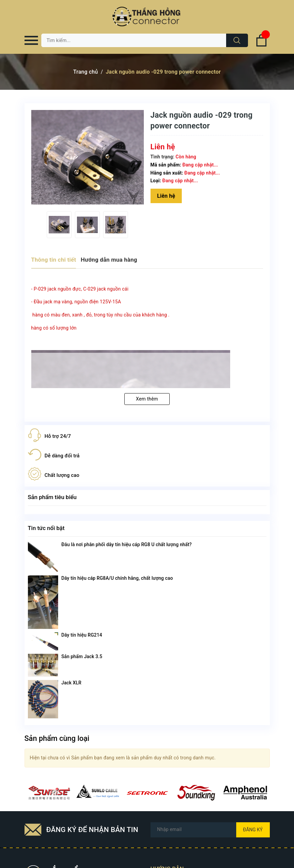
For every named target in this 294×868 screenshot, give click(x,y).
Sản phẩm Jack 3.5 (82, 656)
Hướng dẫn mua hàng (109, 260)
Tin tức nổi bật (46, 528)
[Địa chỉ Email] (210, 830)
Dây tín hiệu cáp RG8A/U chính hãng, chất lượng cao (117, 578)
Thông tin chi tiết (54, 260)
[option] (59, 225)
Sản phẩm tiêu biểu (52, 497)
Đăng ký (253, 830)
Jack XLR (72, 683)
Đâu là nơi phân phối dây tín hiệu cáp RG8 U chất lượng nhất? (127, 544)
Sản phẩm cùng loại (57, 738)
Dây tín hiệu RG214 (82, 635)
